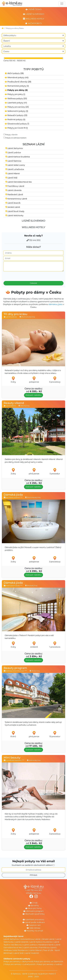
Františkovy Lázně (47, 948)
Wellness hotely (33, 227)
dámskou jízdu (56, 304)
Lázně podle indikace (34, 922)
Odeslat (33, 283)
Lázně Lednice (30, 945)
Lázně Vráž (19, 953)
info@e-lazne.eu (34, 893)
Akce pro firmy (33, 908)
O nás (34, 903)
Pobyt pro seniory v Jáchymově (18, 962)
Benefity (33, 906)
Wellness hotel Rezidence (16, 950)
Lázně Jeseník (22, 942)
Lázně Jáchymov (12, 939)
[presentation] (17, 275)
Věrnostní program (33, 911)
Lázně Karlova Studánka (41, 942)
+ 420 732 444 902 (33, 890)
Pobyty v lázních (11, 135)
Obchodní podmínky (34, 914)
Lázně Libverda (30, 948)
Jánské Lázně (48, 939)
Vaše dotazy (34, 928)
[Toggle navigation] (62, 4)
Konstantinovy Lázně (30, 939)
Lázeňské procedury (33, 920)
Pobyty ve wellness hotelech (16, 138)
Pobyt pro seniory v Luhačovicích (20, 964)
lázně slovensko (34, 14)
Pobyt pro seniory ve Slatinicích (48, 962)
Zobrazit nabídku (33, 395)
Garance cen (33, 925)
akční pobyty (34, 23)
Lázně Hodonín (32, 953)
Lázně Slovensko (34, 221)
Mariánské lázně (46, 945)
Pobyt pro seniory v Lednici (50, 964)
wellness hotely (34, 19)
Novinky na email (33, 931)
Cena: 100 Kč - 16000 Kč (15, 61)
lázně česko (34, 9)
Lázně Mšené (35, 950)
